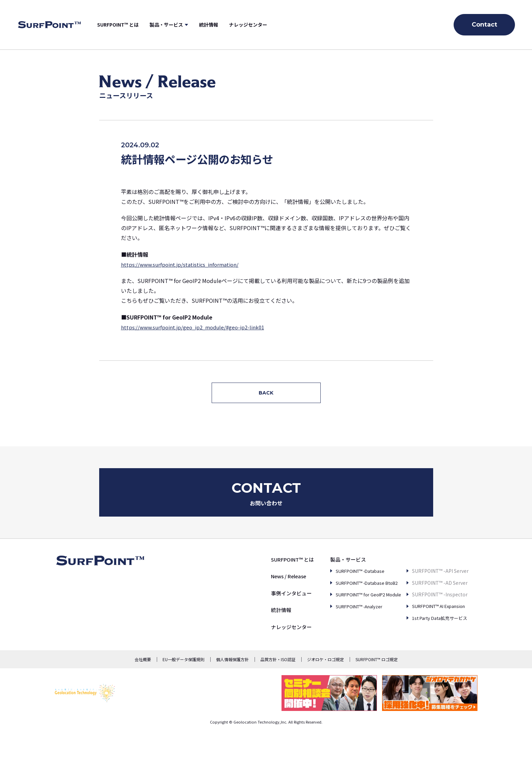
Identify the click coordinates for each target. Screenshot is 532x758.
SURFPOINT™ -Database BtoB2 (356, 601)
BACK (266, 393)
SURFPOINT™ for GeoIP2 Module (357, 613)
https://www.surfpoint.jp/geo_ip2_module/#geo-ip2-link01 (197, 327)
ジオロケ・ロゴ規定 (325, 678)
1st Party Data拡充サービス (435, 625)
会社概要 (143, 678)
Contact (484, 25)
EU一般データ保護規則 (184, 678)
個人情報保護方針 (232, 678)
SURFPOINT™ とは (139, 25)
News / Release (271, 595)
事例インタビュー (273, 612)
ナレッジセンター (270, 25)
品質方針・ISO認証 (278, 678)
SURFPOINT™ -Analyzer (347, 625)
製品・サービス (188, 25)
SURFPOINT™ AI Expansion (435, 613)
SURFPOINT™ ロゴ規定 (377, 678)
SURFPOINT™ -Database (348, 590)
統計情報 (230, 25)
